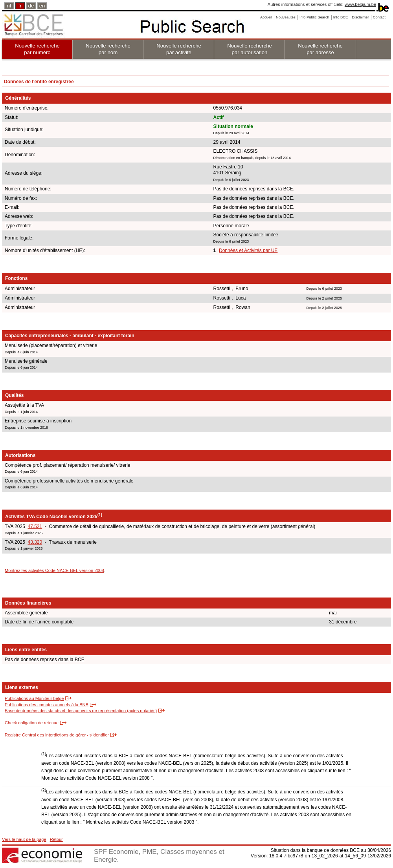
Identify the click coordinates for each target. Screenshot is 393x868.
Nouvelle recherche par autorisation (250, 49)
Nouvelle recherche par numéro (37, 49)
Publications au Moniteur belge (34, 698)
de (31, 6)
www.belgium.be (360, 4)
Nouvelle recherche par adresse (320, 49)
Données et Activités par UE (248, 250)
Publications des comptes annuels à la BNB (47, 705)
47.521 (35, 526)
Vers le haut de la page (24, 839)
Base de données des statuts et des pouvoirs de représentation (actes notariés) (81, 711)
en (42, 6)
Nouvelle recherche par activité (179, 49)
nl (9, 6)
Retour (56, 839)
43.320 (35, 542)
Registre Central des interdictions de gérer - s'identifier (57, 735)
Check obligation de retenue (32, 723)
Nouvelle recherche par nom (108, 49)
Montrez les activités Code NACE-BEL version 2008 (54, 570)
